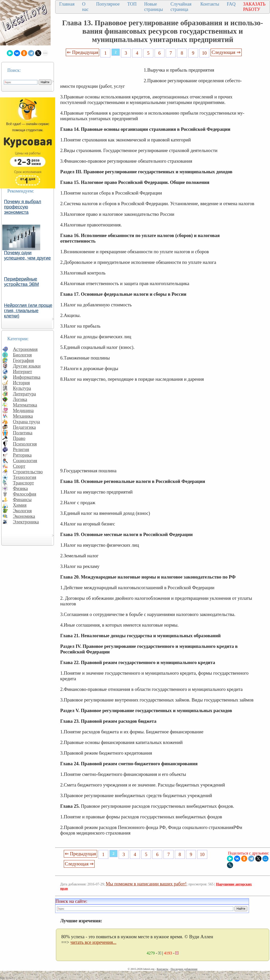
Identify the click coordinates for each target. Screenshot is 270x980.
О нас (85, 7)
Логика (20, 399)
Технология (25, 477)
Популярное (108, 4)
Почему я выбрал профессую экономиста (23, 207)
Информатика (27, 377)
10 (204, 53)
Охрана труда (26, 422)
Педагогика (24, 427)
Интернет (23, 371)
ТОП (132, 4)
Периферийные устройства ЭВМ (22, 282)
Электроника (26, 522)
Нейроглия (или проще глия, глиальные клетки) (28, 311)
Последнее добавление (184, 969)
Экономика (24, 516)
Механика (23, 416)
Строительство (28, 472)
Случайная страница (181, 7)
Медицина (23, 410)
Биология (22, 355)
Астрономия (25, 349)
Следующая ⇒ (226, 52)
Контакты (210, 4)
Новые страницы (154, 7)
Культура (22, 388)
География (23, 360)
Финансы (22, 499)
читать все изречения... (93, 942)
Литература (24, 394)
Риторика (22, 455)
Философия (25, 494)
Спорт (19, 466)
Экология (22, 511)
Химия (20, 505)
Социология (25, 461)
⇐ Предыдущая (82, 52)
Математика (25, 405)
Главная (67, 4)
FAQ (231, 4)
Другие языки (27, 366)
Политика (23, 433)
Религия (21, 449)
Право (19, 438)
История (21, 383)
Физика (20, 488)
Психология (25, 444)
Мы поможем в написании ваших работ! (146, 884)
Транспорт (23, 483)
